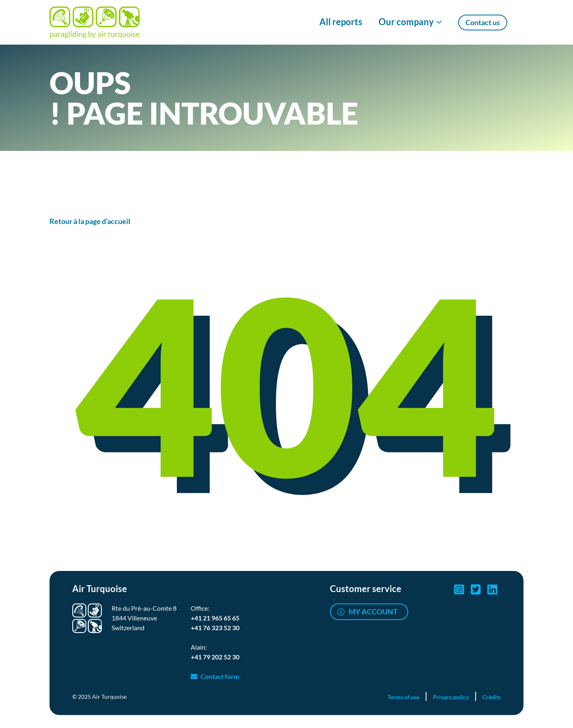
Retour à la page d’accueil (90, 221)
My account (373, 612)
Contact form (220, 676)
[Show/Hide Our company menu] (410, 22)
